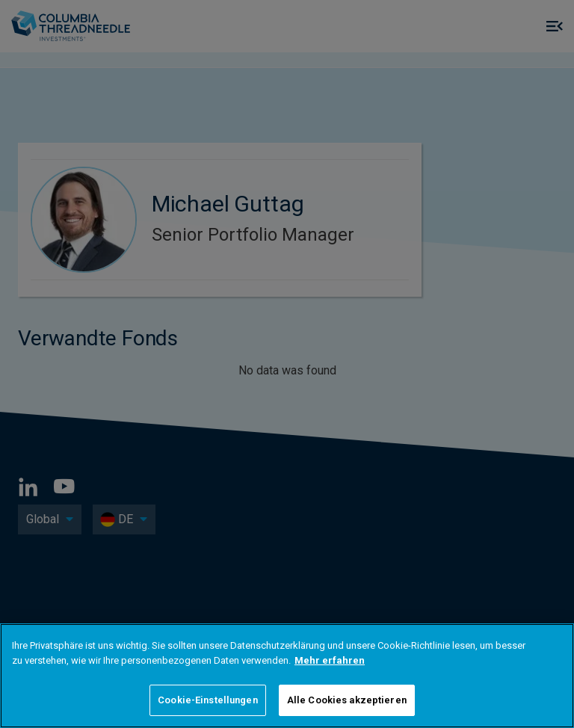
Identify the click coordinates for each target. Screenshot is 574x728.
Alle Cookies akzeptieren (347, 700)
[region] (287, 676)
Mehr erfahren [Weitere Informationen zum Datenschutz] (330, 660)
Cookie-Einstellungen (208, 700)
